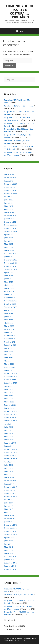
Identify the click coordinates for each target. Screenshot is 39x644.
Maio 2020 (8, 395)
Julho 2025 (9, 200)
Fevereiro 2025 (10, 216)
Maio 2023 (8, 282)
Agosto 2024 (9, 235)
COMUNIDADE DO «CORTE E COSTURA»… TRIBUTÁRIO (20, 12)
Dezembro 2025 (11, 184)
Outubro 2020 (10, 380)
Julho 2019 (9, 427)
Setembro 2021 (10, 345)
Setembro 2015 (10, 563)
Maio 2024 (8, 244)
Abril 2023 (8, 285)
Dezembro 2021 (11, 336)
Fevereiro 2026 (10, 178)
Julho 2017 (9, 503)
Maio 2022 (8, 320)
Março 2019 (9, 440)
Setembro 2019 (10, 421)
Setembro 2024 (10, 231)
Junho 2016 (9, 544)
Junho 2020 (9, 392)
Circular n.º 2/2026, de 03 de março (19, 106)
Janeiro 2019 (9, 446)
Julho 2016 (9, 541)
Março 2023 (9, 288)
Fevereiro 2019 (10, 443)
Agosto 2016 (9, 538)
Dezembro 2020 (11, 373)
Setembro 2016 (10, 534)
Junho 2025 (9, 203)
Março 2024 (9, 250)
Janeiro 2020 (9, 408)
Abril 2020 (8, 399)
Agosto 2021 (9, 348)
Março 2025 (9, 212)
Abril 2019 (8, 437)
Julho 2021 (9, 351)
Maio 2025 (8, 206)
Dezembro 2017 (11, 487)
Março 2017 (9, 515)
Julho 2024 (9, 238)
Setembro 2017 (10, 496)
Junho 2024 (9, 241)
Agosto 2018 (9, 462)
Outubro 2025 (10, 190)
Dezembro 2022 (11, 298)
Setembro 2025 (10, 193)
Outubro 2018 (10, 455)
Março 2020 (9, 402)
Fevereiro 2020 (10, 405)
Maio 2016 (8, 547)
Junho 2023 (9, 279)
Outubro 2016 (10, 531)
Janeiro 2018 (9, 484)
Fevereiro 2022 (10, 329)
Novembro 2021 (11, 339)
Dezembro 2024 (11, 222)
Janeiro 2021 (9, 370)
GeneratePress (29, 641)
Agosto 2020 (9, 386)
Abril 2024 (8, 247)
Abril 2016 (8, 550)
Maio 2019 (8, 433)
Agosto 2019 (9, 424)
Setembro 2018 (10, 459)
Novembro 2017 (11, 490)
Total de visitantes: (12, 629)
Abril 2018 (8, 474)
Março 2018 (9, 478)
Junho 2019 (9, 430)
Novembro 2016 (11, 528)
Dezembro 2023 (11, 260)
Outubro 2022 (10, 304)
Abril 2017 (8, 512)
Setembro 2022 (10, 307)
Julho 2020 (9, 389)
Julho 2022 (9, 313)
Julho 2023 (9, 276)
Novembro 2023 (11, 263)
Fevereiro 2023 (10, 291)
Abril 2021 (8, 361)
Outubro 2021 (10, 342)
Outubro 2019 (10, 418)
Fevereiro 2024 (10, 253)
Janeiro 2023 (9, 294)
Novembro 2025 (11, 187)
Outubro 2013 (10, 569)
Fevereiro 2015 (10, 566)
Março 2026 (9, 175)
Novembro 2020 (11, 377)
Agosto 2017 (9, 500)
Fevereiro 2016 (10, 557)
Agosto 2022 (9, 310)
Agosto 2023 (9, 272)
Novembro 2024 (11, 225)
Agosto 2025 (9, 197)
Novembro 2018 (11, 452)
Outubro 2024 (10, 228)
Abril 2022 (8, 323)
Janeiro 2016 (9, 560)
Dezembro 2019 (11, 411)
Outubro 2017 (10, 493)
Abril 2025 (8, 209)
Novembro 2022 (11, 301)
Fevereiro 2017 (10, 519)
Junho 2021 (9, 354)
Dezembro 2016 (11, 525)
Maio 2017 (8, 509)
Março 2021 (9, 364)
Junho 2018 (9, 468)
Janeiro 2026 (9, 181)
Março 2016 (9, 553)
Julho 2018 (9, 465)
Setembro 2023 (10, 269)
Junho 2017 (9, 506)
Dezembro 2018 (11, 449)
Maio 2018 (8, 471)
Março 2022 (9, 326)
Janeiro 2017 (9, 522)
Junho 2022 (9, 317)
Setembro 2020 (10, 383)
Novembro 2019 (11, 414)
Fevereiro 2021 (10, 367)
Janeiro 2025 (9, 219)
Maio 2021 (8, 358)
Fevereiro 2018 (10, 481)
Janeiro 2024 (9, 257)
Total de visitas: (11, 626)
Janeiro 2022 (9, 332)
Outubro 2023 (10, 266)
